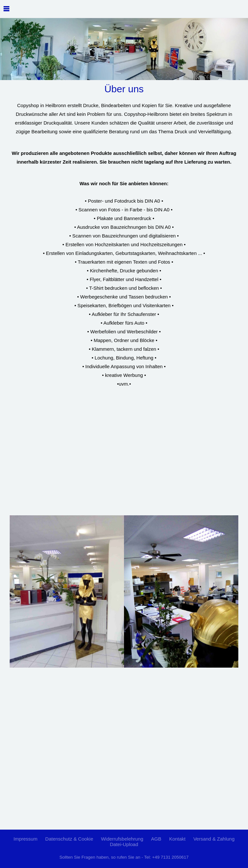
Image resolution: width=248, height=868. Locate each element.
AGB (156, 839)
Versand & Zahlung (214, 839)
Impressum (26, 839)
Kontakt (177, 839)
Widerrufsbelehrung (122, 839)
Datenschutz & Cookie (69, 839)
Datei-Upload (124, 844)
